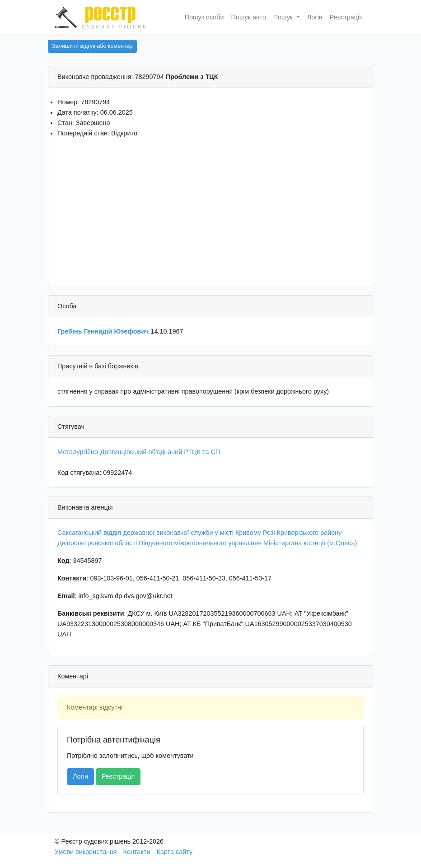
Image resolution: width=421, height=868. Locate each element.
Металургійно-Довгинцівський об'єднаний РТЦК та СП (139, 452)
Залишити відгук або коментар (92, 46)
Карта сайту (174, 852)
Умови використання (86, 852)
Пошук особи (204, 17)
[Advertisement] (210, 209)
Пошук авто (249, 17)
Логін (315, 17)
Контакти (137, 852)
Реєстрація (346, 17)
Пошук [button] (284, 17)
